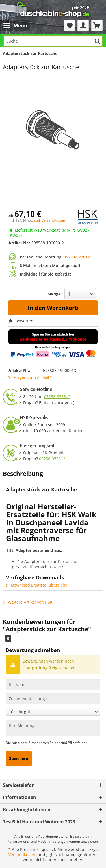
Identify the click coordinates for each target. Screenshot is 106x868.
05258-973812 (77, 257)
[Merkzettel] (69, 26)
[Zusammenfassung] (53, 699)
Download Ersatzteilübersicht (36, 585)
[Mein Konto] (83, 26)
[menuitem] (11, 26)
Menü (15, 25)
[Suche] (53, 41)
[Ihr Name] (53, 684)
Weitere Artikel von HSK (28, 602)
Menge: (55, 294)
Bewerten (21, 321)
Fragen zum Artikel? (30, 377)
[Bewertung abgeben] (53, 711)
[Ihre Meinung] (53, 728)
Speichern (19, 758)
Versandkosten (22, 855)
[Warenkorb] (97, 26)
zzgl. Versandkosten (49, 220)
